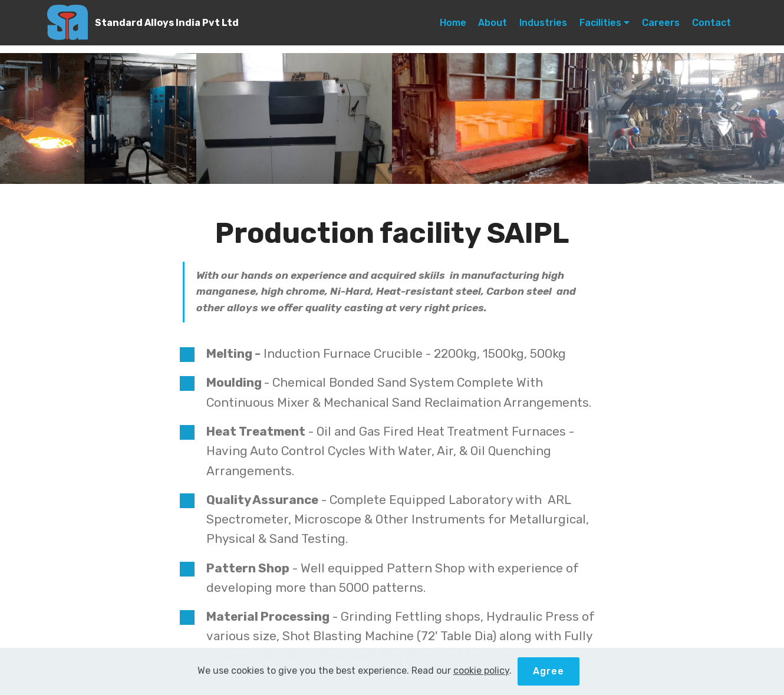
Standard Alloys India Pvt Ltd (167, 23)
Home (453, 23)
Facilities (600, 23)
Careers (661, 23)
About (493, 23)
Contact (711, 23)
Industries (543, 23)
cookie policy (481, 671)
